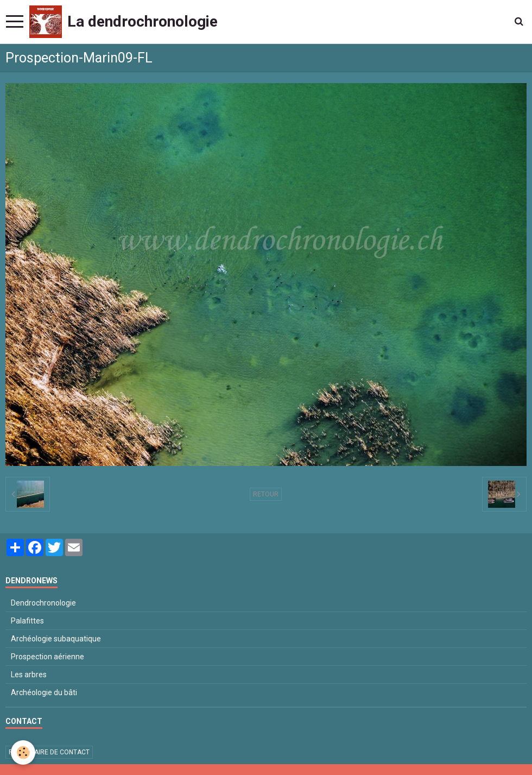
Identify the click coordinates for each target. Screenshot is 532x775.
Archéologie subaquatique (56, 639)
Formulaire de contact (49, 752)
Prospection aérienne (47, 657)
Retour (266, 494)
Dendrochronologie (43, 603)
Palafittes (27, 621)
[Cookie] (23, 752)
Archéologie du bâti (44, 692)
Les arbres (29, 675)
